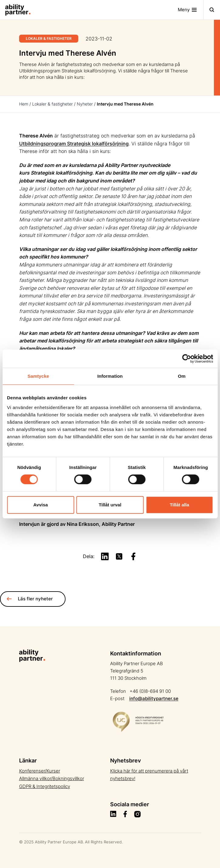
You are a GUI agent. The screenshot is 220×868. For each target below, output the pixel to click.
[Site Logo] (15, 10)
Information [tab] (110, 376)
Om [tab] (182, 376)
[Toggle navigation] (191, 10)
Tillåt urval (110, 505)
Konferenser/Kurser (40, 771)
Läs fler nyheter (30, 599)
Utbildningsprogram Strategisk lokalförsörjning (74, 144)
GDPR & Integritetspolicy (45, 786)
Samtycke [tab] (38, 376)
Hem (24, 104)
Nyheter (85, 104)
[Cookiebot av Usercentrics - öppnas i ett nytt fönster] (186, 359)
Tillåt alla (179, 505)
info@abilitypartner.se (154, 698)
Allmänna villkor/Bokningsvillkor (52, 778)
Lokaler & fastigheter (52, 104)
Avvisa (41, 505)
